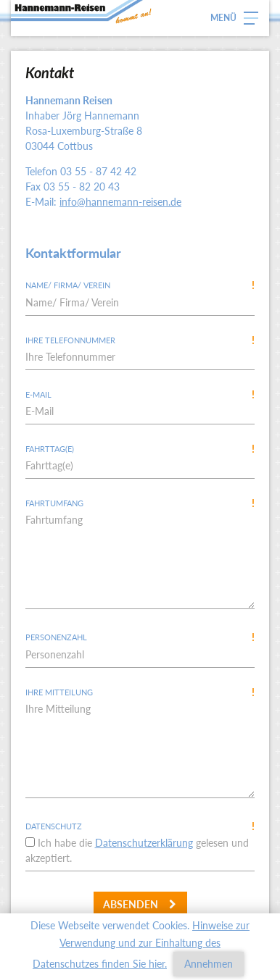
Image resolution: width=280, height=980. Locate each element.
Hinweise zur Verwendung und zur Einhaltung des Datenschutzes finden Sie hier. (141, 945)
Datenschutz (140, 826)
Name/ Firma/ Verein (140, 285)
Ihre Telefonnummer (140, 340)
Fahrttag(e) (140, 449)
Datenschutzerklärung (144, 843)
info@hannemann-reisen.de (120, 202)
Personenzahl (140, 637)
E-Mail (140, 394)
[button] (240, 18)
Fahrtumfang (140, 503)
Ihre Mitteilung (140, 692)
